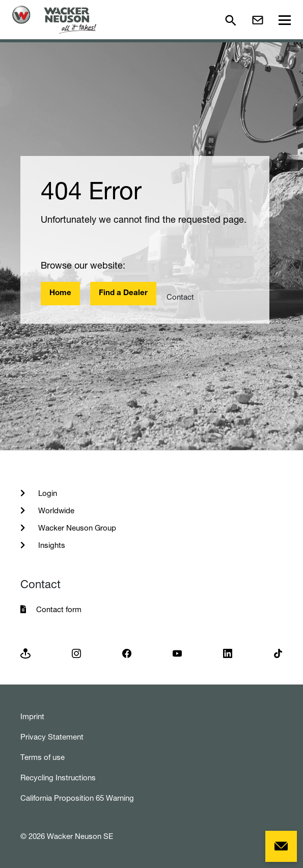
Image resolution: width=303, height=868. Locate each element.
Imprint (32, 716)
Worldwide (55, 510)
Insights (51, 545)
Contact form (59, 609)
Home (60, 293)
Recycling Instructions (58, 778)
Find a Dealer (123, 293)
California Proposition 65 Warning (77, 798)
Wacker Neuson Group (76, 528)
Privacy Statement (52, 737)
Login (47, 493)
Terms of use (43, 757)
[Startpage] (54, 20)
